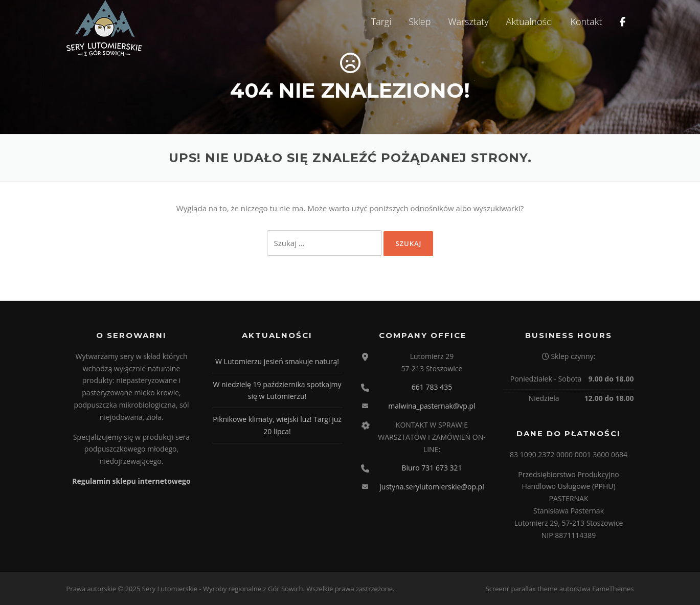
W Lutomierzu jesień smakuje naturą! (277, 361)
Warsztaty (468, 21)
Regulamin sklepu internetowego (131, 481)
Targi (381, 21)
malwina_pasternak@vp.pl (432, 406)
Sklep (420, 21)
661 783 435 (432, 387)
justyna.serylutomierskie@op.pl (432, 487)
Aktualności (530, 21)
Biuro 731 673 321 (432, 468)
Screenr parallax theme (522, 589)
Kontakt (586, 21)
